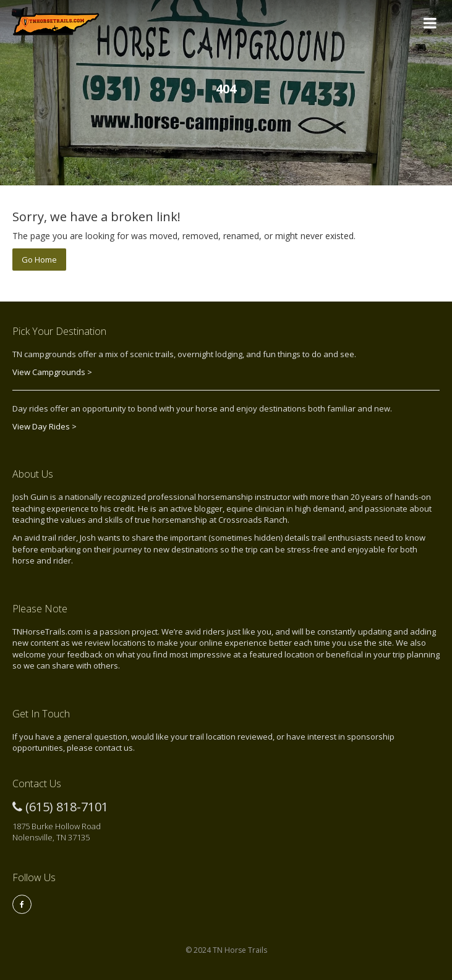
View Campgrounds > (52, 372)
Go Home (39, 260)
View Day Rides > (45, 426)
